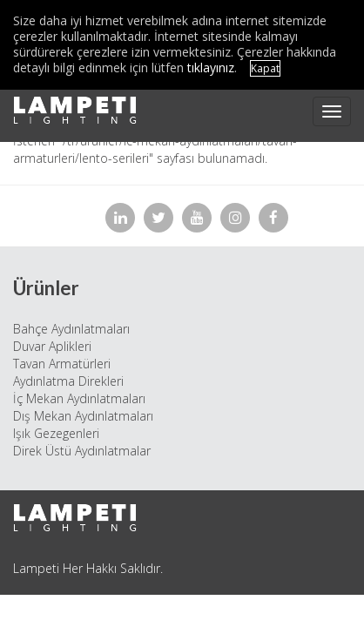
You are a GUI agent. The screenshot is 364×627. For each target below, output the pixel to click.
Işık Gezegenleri (56, 433)
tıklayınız (211, 67)
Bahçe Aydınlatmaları (71, 329)
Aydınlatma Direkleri (68, 381)
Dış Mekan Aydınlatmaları (83, 416)
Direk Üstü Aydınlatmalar (82, 451)
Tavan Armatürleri (62, 364)
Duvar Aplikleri (52, 346)
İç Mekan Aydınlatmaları (79, 398)
